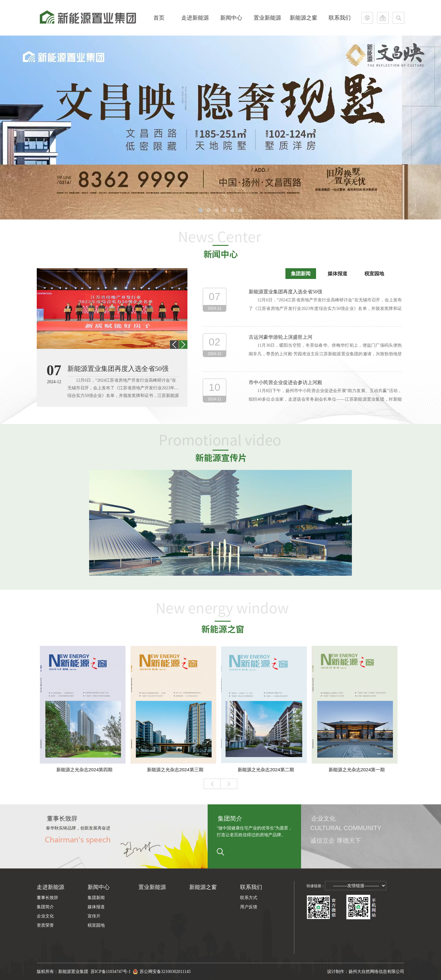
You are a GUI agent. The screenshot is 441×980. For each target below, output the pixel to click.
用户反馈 (249, 907)
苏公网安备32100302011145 (162, 969)
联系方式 (249, 898)
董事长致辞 (47, 898)
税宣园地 (374, 274)
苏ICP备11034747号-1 (112, 972)
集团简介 (45, 907)
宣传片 (94, 916)
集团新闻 (301, 274)
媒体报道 (337, 274)
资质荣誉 (45, 925)
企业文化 (45, 916)
